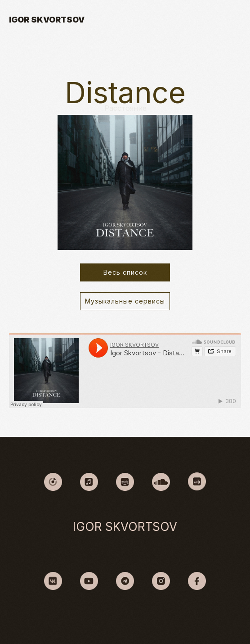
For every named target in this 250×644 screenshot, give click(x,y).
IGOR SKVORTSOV (47, 20)
